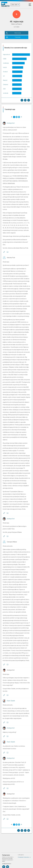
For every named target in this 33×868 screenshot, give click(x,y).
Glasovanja (18, 33)
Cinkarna (6, 85)
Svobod (5, 72)
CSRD (5, 59)
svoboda (6, 93)
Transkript (18, 37)
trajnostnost (7, 55)
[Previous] (12, 117)
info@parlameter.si (7, 864)
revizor (5, 67)
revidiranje (6, 63)
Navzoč (5, 80)
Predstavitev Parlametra (23, 857)
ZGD (4, 89)
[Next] (21, 117)
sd (4, 76)
